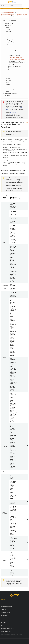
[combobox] (11, 6)
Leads (8, 36)
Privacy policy (6, 632)
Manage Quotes (12, 48)
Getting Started (9, 27)
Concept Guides (8, 23)
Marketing (8, 80)
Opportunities (10, 38)
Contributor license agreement (12, 635)
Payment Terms (11, 74)
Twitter (4, 625)
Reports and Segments (11, 89)
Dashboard (8, 30)
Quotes (8, 44)
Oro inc (4, 600)
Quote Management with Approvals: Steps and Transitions (17, 58)
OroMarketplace (7, 606)
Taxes (7, 82)
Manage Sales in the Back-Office (8, 13)
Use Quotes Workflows (22, 14)
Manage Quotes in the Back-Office (9, 14)
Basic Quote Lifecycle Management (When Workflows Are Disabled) (17, 63)
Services (4, 619)
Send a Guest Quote (13, 50)
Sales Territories (11, 76)
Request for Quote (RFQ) (13, 42)
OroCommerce (6, 603)
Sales (7, 34)
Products (8, 78)
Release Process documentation (12, 113)
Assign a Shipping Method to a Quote (16, 67)
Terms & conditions (8, 628)
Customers (8, 32)
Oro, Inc (12, 641)
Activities (7, 87)
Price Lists (9, 72)
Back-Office (18, 11)
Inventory (8, 85)
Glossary (7, 96)
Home (3, 11)
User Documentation (9, 11)
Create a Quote (11, 46)
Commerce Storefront (10, 94)
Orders (8, 70)
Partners (4, 616)
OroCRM (4, 609)
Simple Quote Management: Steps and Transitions (16, 55)
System (7, 91)
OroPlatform (6, 613)
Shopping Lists (10, 40)
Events (3, 622)
